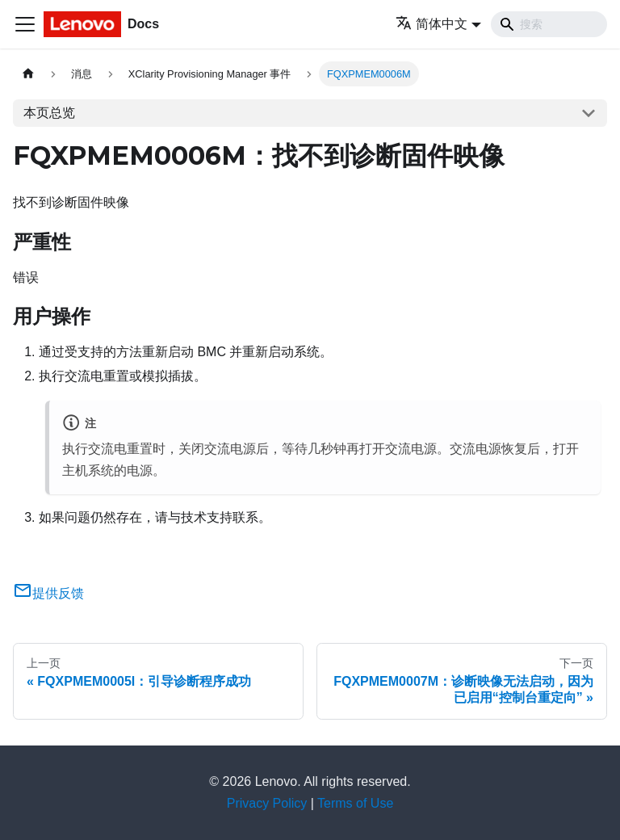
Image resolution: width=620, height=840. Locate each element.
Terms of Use (355, 803)
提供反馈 (48, 593)
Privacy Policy (267, 803)
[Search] (549, 24)
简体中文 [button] (431, 24)
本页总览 (49, 113)
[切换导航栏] (25, 24)
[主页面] (28, 74)
